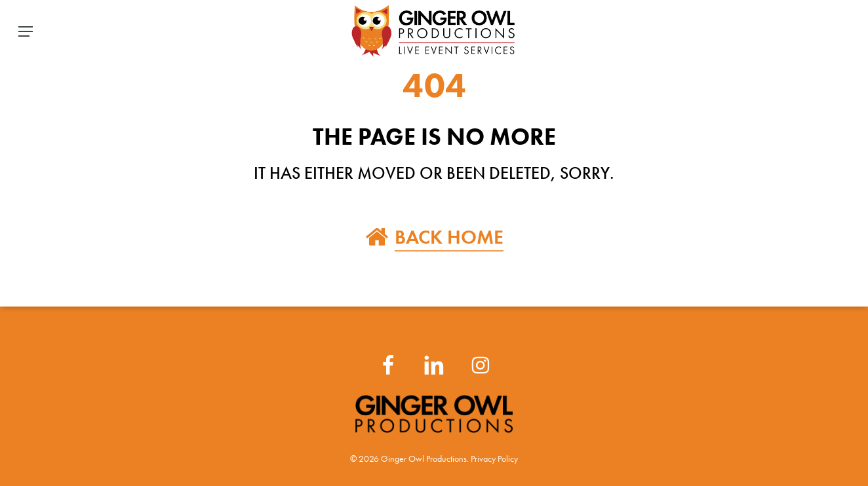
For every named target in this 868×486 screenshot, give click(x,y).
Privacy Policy (494, 459)
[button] (26, 31)
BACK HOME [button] (449, 237)
